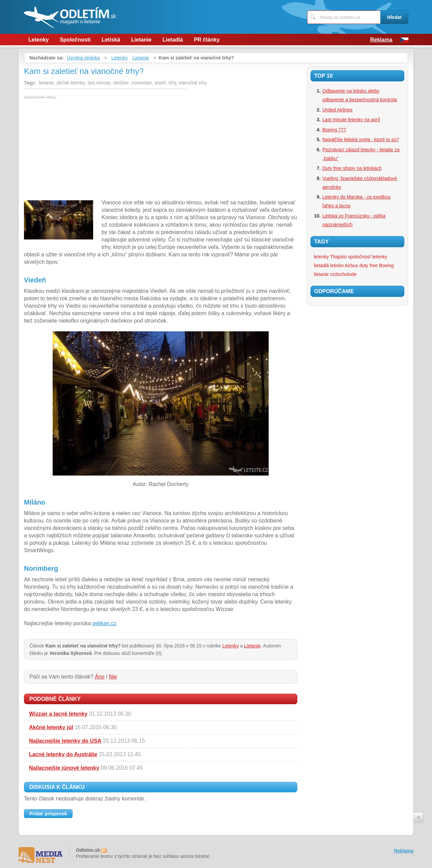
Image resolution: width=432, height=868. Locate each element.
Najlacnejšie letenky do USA (65, 741)
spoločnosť (359, 257)
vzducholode (343, 274)
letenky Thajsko (330, 257)
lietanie (321, 274)
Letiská (111, 40)
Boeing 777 (334, 130)
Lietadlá (172, 40)
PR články (207, 40)
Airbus (351, 265)
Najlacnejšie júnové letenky (64, 768)
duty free (369, 265)
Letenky (38, 40)
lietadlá (321, 265)
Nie (113, 677)
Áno (100, 677)
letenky (380, 257)
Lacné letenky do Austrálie (63, 754)
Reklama (381, 40)
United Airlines (337, 110)
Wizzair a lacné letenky (58, 714)
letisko (337, 265)
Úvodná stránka (83, 58)
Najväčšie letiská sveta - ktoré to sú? (361, 139)
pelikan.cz (104, 623)
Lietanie (141, 40)
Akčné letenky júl (51, 727)
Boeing (386, 265)
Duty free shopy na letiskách (352, 168)
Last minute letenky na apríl (351, 120)
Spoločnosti (75, 40)
